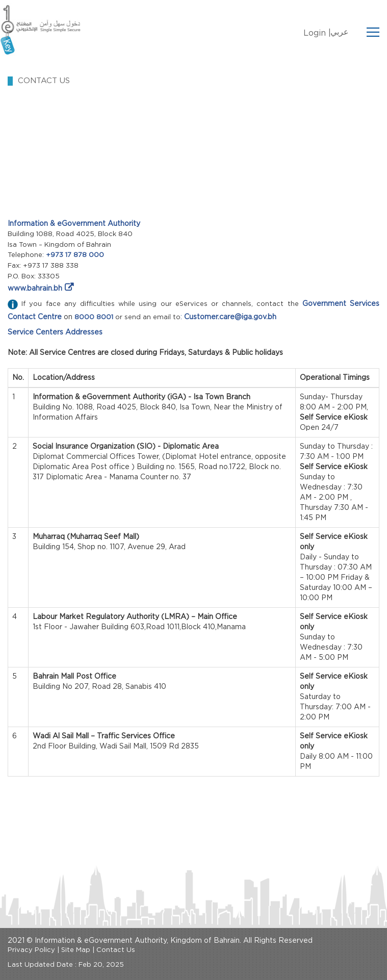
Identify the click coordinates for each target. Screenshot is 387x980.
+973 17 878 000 (75, 255)
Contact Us (116, 950)
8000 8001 (94, 317)
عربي (340, 32)
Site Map (76, 950)
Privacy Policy (31, 950)
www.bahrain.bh (35, 289)
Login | (317, 33)
